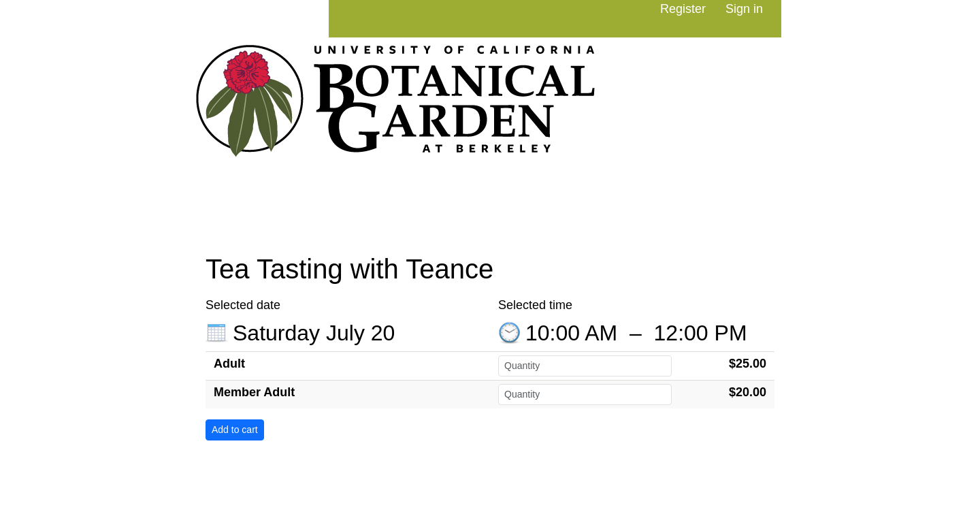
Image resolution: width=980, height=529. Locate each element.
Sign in (744, 9)
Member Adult (254, 392)
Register (683, 9)
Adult (229, 364)
